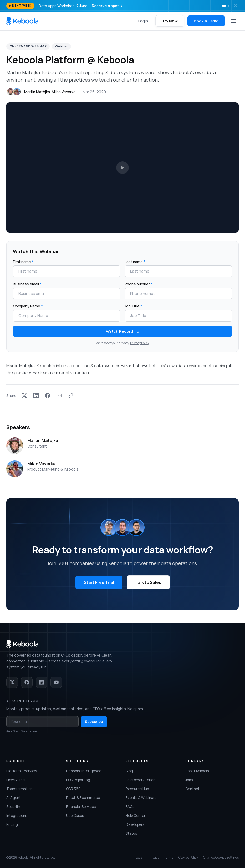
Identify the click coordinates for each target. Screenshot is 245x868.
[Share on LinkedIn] (36, 396)
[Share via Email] (59, 396)
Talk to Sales (148, 582)
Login (143, 21)
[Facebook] (27, 682)
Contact (192, 789)
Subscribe (94, 721)
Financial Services (81, 807)
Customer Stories (140, 780)
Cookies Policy (188, 858)
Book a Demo (206, 21)
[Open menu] (233, 21)
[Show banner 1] (224, 6)
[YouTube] (56, 682)
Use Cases (75, 816)
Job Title (133, 306)
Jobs (189, 780)
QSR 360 (73, 789)
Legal (139, 858)
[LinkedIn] (42, 682)
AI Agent (14, 798)
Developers (135, 824)
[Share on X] (24, 396)
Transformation (19, 789)
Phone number (139, 284)
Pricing (12, 824)
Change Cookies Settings (221, 858)
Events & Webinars (141, 798)
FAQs (130, 807)
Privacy (154, 858)
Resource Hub (137, 789)
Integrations (17, 816)
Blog (129, 771)
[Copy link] (71, 396)
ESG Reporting (78, 780)
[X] (12, 682)
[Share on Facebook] (48, 396)
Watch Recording (123, 331)
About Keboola (197, 771)
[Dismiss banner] (236, 6)
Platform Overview (22, 771)
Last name (135, 262)
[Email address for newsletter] (42, 722)
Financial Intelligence (84, 771)
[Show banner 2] (228, 6)
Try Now (170, 21)
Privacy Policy (140, 343)
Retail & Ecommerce (83, 798)
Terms (169, 858)
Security (13, 807)
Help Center (136, 816)
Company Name (28, 306)
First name (23, 262)
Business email (27, 284)
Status (131, 833)
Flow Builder (16, 780)
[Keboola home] (22, 21)
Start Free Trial (99, 582)
